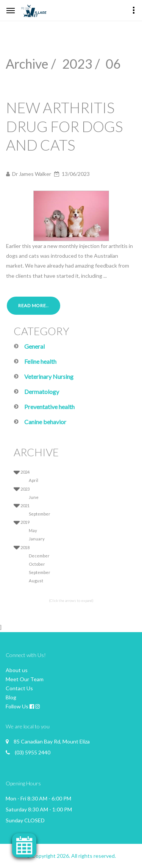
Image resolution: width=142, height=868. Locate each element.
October (37, 564)
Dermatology (42, 392)
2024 (25, 472)
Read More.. (34, 305)
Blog (11, 697)
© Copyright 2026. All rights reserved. (71, 856)
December (39, 556)
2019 (25, 522)
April (34, 480)
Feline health (40, 361)
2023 (25, 489)
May (33, 530)
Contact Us (19, 688)
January (37, 539)
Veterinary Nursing (49, 376)
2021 (25, 506)
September (40, 514)
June (34, 497)
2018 (25, 547)
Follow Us (17, 706)
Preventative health (49, 407)
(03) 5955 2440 (33, 752)
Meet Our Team (25, 679)
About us (17, 670)
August (36, 581)
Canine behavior (45, 422)
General (34, 346)
